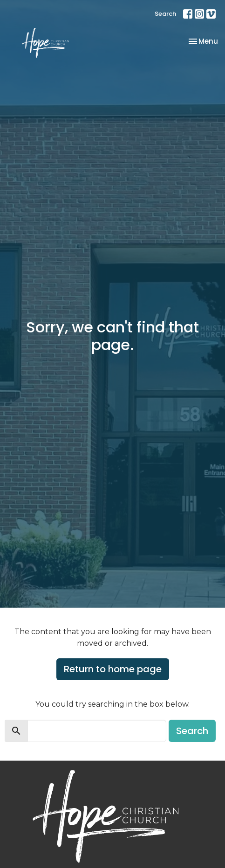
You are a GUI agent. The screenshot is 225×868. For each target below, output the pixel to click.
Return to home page (113, 669)
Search (165, 14)
